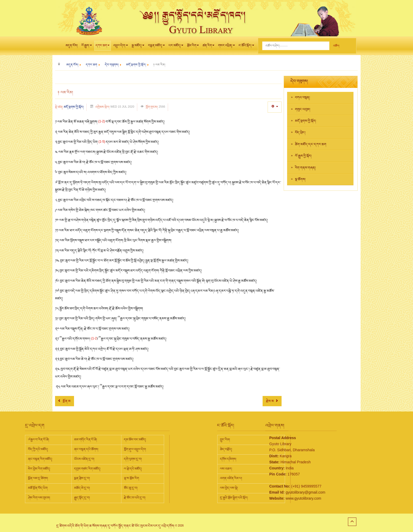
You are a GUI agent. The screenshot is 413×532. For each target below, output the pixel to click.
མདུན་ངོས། (72, 46)
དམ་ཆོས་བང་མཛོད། (84, 440)
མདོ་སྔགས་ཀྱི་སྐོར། (74, 107)
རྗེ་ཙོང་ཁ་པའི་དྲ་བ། (83, 498)
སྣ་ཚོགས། (300, 179)
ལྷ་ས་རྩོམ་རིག (80, 478)
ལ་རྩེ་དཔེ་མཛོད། (82, 469)
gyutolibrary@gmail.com (280, 492)
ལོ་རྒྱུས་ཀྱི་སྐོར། (303, 156)
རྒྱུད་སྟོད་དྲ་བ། (31, 498)
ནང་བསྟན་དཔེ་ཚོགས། (35, 449)
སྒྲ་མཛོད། (138, 47)
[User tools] (275, 107)
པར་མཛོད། (176, 47)
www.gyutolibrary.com (278, 498)
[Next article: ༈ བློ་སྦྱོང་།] (272, 401)
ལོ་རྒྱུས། (87, 47)
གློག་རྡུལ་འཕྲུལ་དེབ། (84, 449)
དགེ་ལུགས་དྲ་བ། (82, 459)
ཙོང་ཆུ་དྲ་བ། (80, 488)
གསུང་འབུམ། (303, 109)
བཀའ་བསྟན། (303, 98)
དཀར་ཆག (103, 47)
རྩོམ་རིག (193, 47)
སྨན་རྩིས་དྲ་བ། (31, 478)
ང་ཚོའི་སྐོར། (246, 47)
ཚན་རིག (208, 47)
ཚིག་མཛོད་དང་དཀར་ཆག (311, 144)
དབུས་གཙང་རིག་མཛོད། (36, 469)
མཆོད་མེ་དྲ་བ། (31, 488)
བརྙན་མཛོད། (156, 47)
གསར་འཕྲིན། (227, 47)
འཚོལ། (336, 46)
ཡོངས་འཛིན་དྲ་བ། (33, 459)
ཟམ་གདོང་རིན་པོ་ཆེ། (34, 440)
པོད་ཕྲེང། (300, 133)
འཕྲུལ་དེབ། (121, 47)
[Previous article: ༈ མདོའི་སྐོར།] (65, 401)
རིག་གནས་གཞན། (305, 168)
